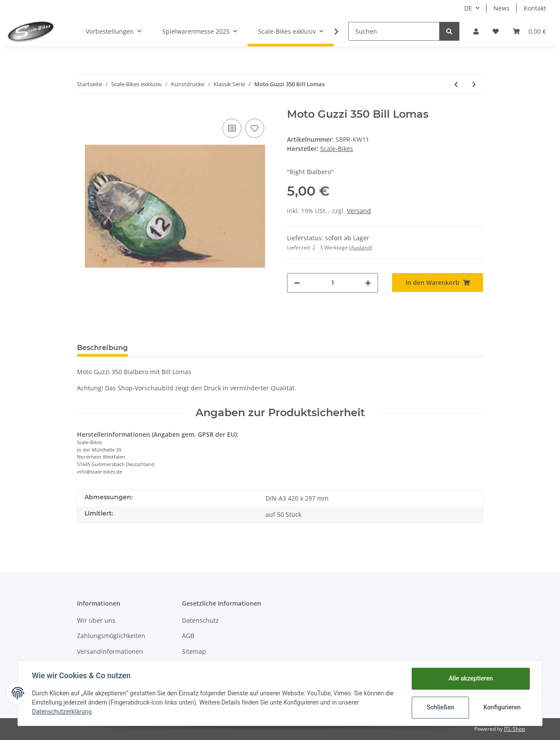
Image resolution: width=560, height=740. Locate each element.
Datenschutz (200, 620)
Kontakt (535, 8)
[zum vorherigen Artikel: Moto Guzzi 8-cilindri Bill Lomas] (456, 84)
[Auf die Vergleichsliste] (232, 128)
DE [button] (468, 8)
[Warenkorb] (529, 31)
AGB (188, 636)
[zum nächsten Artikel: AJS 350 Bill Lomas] (474, 84)
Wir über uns (96, 620)
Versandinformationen (110, 651)
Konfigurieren (502, 707)
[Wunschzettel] (496, 31)
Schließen (440, 707)
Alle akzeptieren (471, 678)
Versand (359, 211)
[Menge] (332, 283)
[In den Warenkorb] (437, 282)
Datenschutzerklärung (62, 712)
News (502, 8)
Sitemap (194, 651)
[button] (476, 31)
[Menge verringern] (297, 283)
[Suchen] (394, 31)
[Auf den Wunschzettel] (255, 128)
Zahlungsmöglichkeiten (111, 636)
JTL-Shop (514, 729)
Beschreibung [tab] (102, 348)
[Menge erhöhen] (368, 283)
